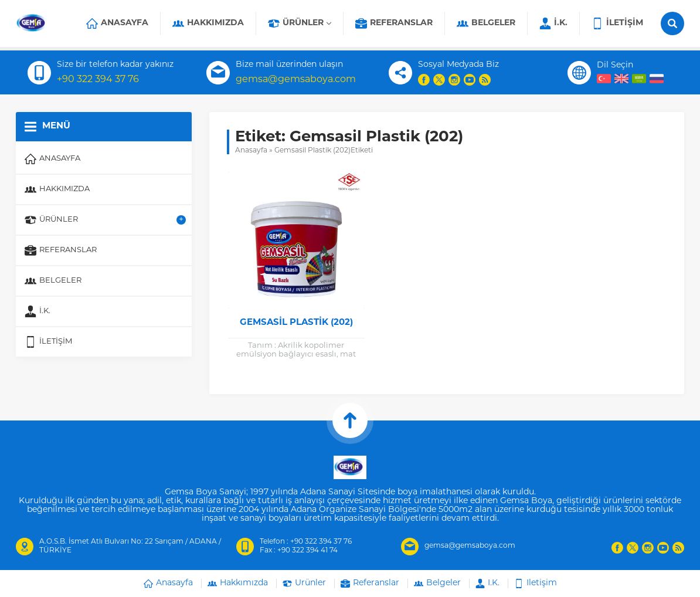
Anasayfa (251, 151)
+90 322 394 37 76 (98, 80)
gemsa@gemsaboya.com (296, 80)
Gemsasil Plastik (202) (296, 323)
